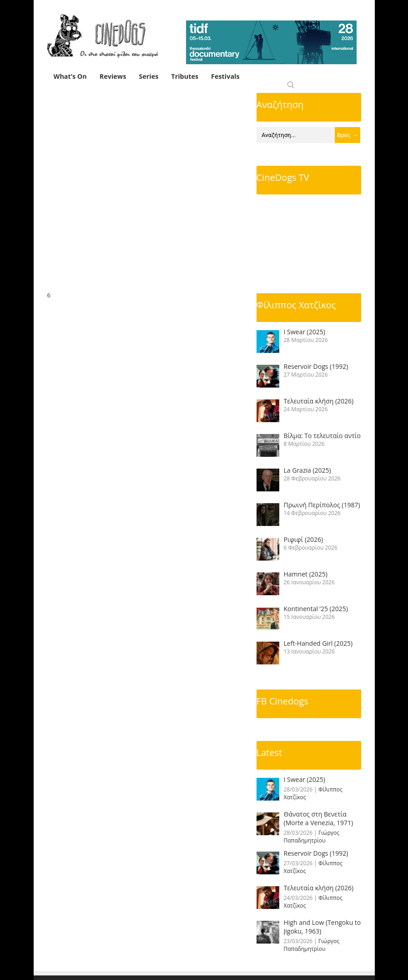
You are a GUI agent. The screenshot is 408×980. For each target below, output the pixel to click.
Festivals (225, 76)
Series (149, 76)
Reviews (113, 76)
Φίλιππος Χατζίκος (296, 305)
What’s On (70, 76)
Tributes (185, 76)
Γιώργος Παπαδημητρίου (312, 837)
